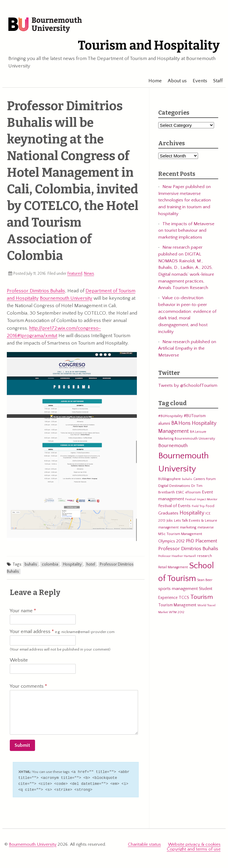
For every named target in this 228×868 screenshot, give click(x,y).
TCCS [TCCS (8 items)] (184, 598)
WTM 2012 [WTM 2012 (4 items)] (177, 612)
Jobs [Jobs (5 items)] (170, 521)
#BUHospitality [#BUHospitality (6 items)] (170, 416)
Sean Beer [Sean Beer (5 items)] (205, 580)
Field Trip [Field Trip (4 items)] (198, 506)
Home (152, 81)
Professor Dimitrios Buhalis (36, 291)
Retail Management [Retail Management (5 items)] (173, 567)
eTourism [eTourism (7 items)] (193, 492)
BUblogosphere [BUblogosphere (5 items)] (170, 479)
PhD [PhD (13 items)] (190, 541)
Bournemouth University (46, 25)
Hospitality (72, 564)
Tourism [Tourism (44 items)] (202, 597)
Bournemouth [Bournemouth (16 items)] (173, 446)
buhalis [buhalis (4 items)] (187, 479)
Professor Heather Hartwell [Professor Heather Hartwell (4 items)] (177, 556)
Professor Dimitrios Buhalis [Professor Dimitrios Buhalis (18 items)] (188, 549)
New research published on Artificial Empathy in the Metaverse (187, 348)
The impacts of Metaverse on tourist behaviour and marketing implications (186, 231)
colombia (50, 564)
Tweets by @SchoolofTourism (188, 385)
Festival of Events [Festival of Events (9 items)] (174, 506)
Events (197, 81)
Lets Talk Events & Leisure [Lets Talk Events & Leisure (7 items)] (195, 520)
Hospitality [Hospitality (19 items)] (192, 513)
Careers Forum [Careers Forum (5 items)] (205, 479)
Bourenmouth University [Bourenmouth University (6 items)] (195, 438)
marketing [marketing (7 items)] (188, 527)
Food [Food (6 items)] (210, 506)
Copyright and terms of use (194, 848)
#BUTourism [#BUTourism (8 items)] (195, 416)
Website (19, 660)
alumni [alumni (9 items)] (164, 424)
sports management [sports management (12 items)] (178, 589)
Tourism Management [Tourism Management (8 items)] (177, 605)
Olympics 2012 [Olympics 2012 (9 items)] (171, 541)
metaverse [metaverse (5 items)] (206, 527)
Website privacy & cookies (194, 843)
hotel (91, 564)
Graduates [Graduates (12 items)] (168, 513)
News (89, 274)
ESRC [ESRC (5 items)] (180, 492)
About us (174, 81)
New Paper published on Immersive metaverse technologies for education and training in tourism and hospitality (185, 200)
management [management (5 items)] (168, 527)
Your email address (62, 632)
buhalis (31, 564)
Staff (215, 81)
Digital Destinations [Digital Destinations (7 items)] (174, 486)
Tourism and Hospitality (148, 46)
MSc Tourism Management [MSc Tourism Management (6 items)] (180, 534)
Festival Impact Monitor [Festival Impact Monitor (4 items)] (201, 499)
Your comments (28, 686)
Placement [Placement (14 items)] (206, 541)
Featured (75, 274)
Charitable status (144, 843)
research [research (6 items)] (205, 556)
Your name (23, 611)
